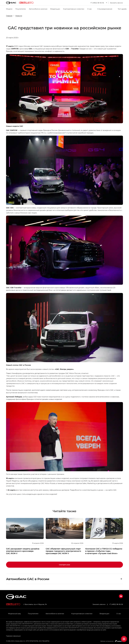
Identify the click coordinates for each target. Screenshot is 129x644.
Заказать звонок (116, 3)
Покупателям (21, 9)
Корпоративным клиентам (74, 9)
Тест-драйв (121, 9)
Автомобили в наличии (38, 9)
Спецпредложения (103, 9)
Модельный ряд (14, 614)
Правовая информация (13, 636)
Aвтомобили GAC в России (28, 579)
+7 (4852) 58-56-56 (116, 604)
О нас (89, 9)
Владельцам (55, 9)
